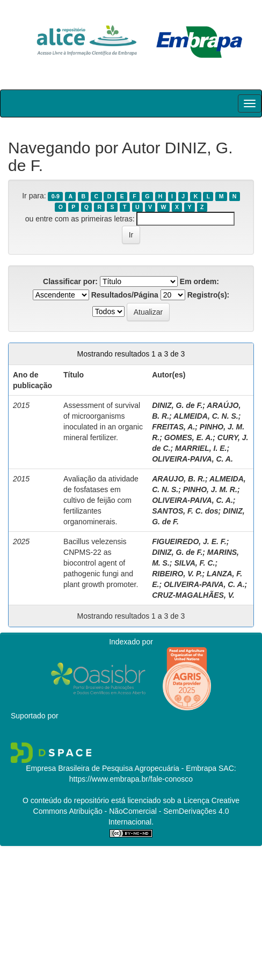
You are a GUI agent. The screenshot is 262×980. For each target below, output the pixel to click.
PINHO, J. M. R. (210, 489)
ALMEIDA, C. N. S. (206, 416)
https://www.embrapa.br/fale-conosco (131, 779)
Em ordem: (199, 281)
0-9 (56, 196)
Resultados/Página (125, 295)
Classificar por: (70, 281)
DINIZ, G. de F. (177, 405)
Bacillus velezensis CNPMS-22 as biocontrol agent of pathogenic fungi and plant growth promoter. (101, 563)
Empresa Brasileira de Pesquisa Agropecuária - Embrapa (121, 768)
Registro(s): (209, 295)
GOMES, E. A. (189, 437)
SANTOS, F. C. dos (185, 511)
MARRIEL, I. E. (201, 448)
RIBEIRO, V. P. (177, 574)
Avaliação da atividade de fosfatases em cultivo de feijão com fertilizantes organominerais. (101, 500)
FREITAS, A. (173, 427)
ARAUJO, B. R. (179, 479)
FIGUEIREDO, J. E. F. (189, 541)
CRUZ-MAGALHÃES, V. (193, 595)
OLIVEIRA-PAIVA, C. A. (192, 459)
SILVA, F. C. (194, 563)
